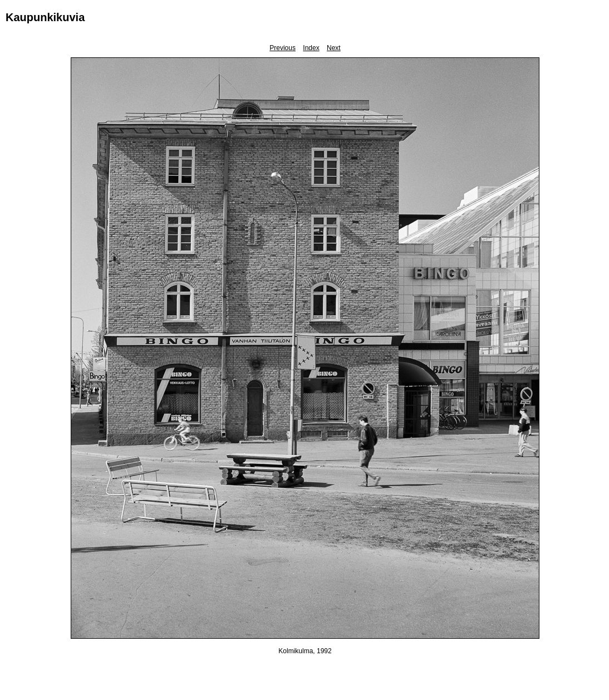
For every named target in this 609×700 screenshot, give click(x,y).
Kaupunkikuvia (45, 17)
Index (311, 48)
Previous (283, 48)
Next (334, 48)
